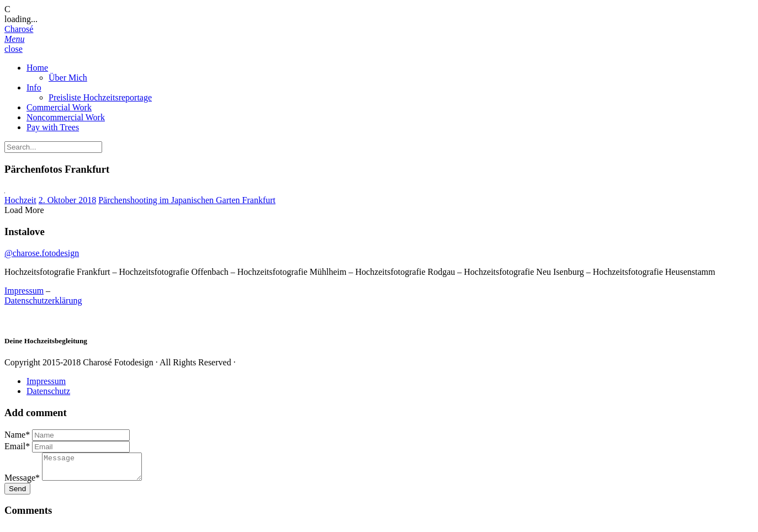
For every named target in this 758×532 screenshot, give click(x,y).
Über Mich (68, 78)
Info (34, 87)
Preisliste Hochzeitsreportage (100, 97)
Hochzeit (20, 200)
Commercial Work (59, 107)
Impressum (24, 291)
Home (37, 68)
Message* (22, 483)
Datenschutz (48, 391)
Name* (17, 435)
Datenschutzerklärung (43, 300)
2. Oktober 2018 (67, 200)
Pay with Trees (53, 127)
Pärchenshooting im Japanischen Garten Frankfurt (187, 200)
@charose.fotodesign (42, 253)
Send (17, 494)
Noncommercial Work (66, 117)
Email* (17, 446)
